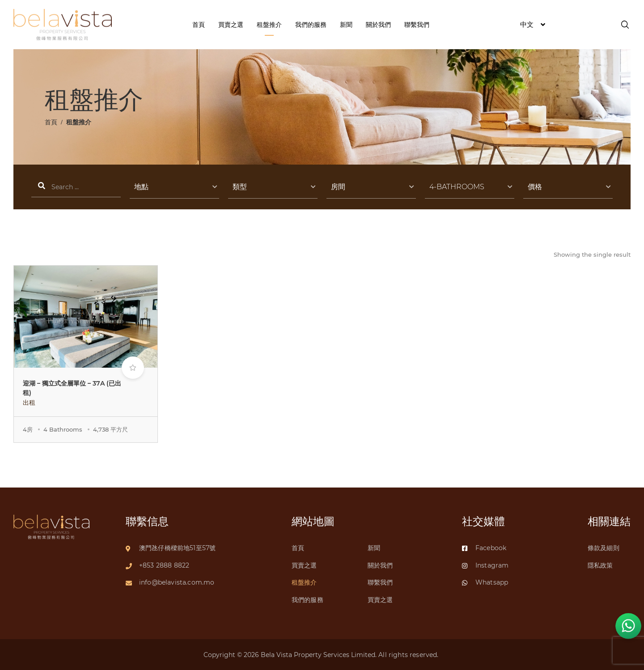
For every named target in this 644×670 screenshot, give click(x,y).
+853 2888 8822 (164, 565)
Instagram (485, 565)
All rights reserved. (409, 655)
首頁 (51, 122)
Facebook (484, 548)
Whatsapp (485, 582)
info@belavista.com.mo (177, 582)
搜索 (76, 187)
